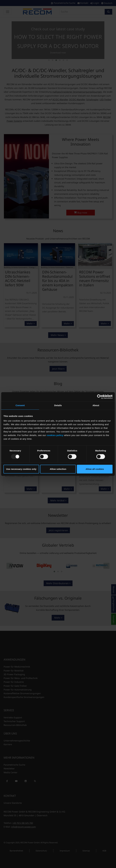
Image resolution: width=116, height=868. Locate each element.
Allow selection (58, 469)
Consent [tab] (20, 405)
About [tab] (96, 405)
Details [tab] (58, 405)
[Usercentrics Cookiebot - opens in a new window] (99, 397)
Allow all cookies (95, 469)
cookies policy (55, 435)
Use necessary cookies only (21, 469)
